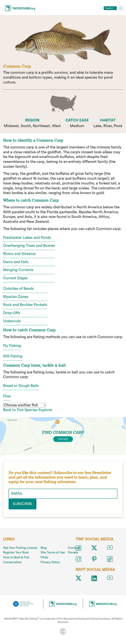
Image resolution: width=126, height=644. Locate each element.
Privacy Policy (50, 562)
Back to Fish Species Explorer (28, 410)
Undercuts (12, 321)
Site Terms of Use (53, 553)
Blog (44, 548)
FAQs (44, 557)
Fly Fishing (12, 346)
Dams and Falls (16, 262)
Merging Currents (18, 270)
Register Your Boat (16, 553)
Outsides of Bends (18, 289)
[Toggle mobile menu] (121, 8)
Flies (7, 396)
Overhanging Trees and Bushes (29, 246)
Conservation (12, 562)
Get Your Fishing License (20, 548)
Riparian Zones (16, 297)
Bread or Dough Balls (21, 386)
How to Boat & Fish (16, 557)
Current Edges (15, 278)
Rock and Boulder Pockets (25, 305)
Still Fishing (13, 356)
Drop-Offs (12, 313)
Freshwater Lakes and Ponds (27, 238)
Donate (73, 553)
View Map (63, 439)
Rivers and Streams (19, 254)
